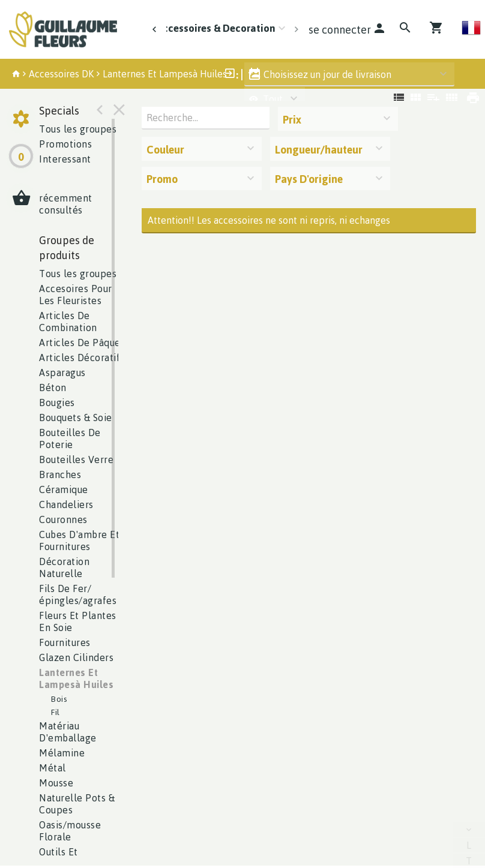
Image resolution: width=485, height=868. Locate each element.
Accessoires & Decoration (216, 28)
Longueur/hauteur (319, 149)
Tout (266, 99)
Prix (292, 119)
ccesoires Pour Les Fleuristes (76, 295)
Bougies (57, 403)
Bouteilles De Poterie (70, 438)
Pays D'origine (309, 179)
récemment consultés (66, 204)
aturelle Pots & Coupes (77, 804)
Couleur (165, 149)
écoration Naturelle (64, 567)
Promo (162, 179)
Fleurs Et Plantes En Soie (78, 621)
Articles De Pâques (82, 343)
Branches (60, 474)
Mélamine (62, 753)
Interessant (65, 159)
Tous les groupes (78, 129)
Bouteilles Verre (76, 459)
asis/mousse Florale (70, 831)
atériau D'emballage (68, 732)
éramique (64, 489)
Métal (53, 768)
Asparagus (62, 373)
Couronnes (63, 519)
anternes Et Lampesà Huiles (76, 678)
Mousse (56, 783)
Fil (56, 712)
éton (53, 388)
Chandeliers (66, 504)
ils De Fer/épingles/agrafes (78, 594)
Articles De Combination (68, 322)
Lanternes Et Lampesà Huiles (165, 74)
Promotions (65, 144)
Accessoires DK (61, 74)
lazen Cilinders (76, 657)
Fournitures (65, 642)
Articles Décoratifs (82, 358)
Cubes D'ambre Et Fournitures (79, 540)
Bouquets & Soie (76, 418)
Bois (59, 699)
